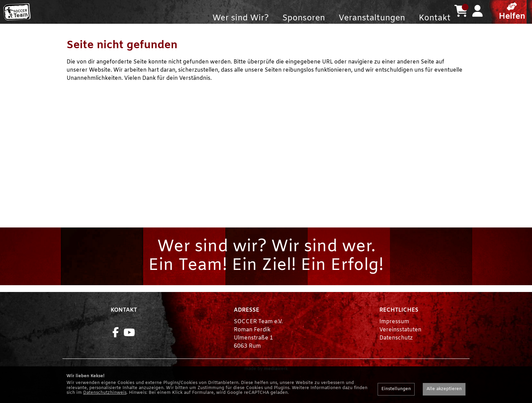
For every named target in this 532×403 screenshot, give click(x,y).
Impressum (394, 335)
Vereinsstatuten (400, 343)
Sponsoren (304, 18)
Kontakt (435, 18)
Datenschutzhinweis (105, 393)
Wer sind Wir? (241, 18)
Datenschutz (396, 352)
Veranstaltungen (372, 18)
